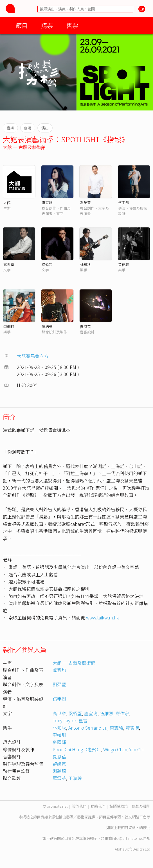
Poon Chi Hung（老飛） (77, 749)
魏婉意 (59, 764)
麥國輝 (59, 742)
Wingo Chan (115, 749)
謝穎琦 (59, 771)
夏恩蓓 (85, 326)
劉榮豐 (85, 202)
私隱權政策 (119, 806)
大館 (7, 202)
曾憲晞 (116, 728)
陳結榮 (47, 326)
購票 (47, 25)
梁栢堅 (75, 713)
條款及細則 (141, 806)
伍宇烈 (124, 202)
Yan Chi (136, 749)
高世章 (9, 264)
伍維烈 (107, 713)
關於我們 (79, 806)
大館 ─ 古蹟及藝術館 (24, 147)
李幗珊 (9, 326)
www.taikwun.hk (103, 617)
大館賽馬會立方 (33, 356)
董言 (83, 720)
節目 (22, 25)
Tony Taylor (64, 720)
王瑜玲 (75, 778)
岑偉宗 (47, 264)
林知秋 (85, 264)
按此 (147, 828)
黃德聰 (124, 264)
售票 (72, 25)
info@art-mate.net (127, 838)
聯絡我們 (98, 806)
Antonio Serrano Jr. (88, 728)
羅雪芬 (59, 778)
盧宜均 (47, 202)
